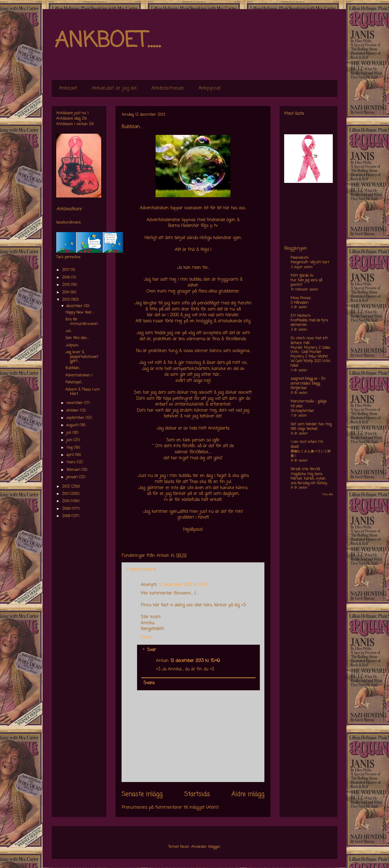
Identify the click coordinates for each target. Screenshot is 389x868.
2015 (66, 285)
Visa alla (327, 494)
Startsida (197, 794)
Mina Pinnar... (302, 298)
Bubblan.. (73, 368)
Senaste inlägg (142, 794)
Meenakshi (299, 258)
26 (84, 119)
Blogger (214, 847)
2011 (66, 494)
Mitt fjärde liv (302, 276)
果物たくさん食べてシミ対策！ (311, 454)
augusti (73, 425)
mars (71, 462)
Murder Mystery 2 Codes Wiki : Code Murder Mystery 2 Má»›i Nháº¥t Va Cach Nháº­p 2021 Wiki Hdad (310, 357)
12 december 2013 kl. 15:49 (195, 661)
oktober (73, 411)
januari (73, 477)
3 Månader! (299, 303)
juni (70, 440)
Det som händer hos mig (311, 424)
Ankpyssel (210, 88)
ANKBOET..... (108, 41)
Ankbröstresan (168, 88)
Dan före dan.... (77, 338)
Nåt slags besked (304, 429)
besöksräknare (69, 223)
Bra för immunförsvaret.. (82, 322)
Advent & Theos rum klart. (83, 392)
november (75, 403)
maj (70, 448)
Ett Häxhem (301, 316)
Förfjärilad (298, 388)
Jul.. (69, 331)
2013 (66, 300)
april (71, 455)
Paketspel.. (74, 383)
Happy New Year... (79, 313)
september (76, 418)
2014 (66, 293)
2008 (67, 516)
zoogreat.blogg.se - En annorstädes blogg (308, 381)
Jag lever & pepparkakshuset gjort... (82, 357)
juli (69, 433)
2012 (67, 487)
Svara (146, 638)
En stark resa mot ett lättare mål (309, 341)
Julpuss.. (72, 345)
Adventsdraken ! (79, 376)
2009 (67, 509)
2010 (66, 501)
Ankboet (68, 88)
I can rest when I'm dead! (307, 444)
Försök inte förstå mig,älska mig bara (306, 472)
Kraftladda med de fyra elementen (309, 323)
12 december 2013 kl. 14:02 (183, 585)
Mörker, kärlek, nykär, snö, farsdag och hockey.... (309, 481)
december (75, 306)
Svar (151, 650)
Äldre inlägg (248, 794)
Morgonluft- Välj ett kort (310, 262)
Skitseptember (302, 411)
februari (74, 470)
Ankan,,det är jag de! (114, 88)
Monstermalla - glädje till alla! (309, 404)
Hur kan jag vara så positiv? (306, 283)
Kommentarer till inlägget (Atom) (187, 808)
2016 (67, 278)
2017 (66, 270)
